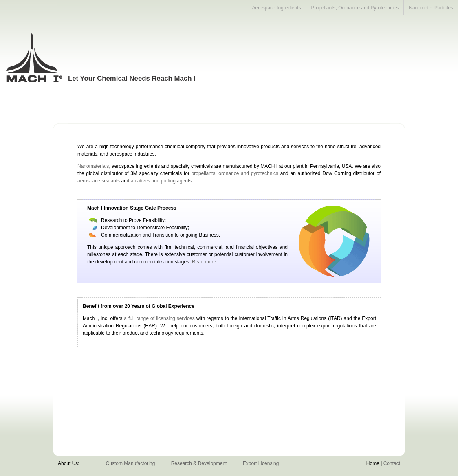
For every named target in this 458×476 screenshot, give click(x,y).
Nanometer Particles (431, 8)
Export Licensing (261, 463)
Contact (392, 463)
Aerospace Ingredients (276, 8)
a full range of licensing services (159, 318)
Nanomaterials (93, 166)
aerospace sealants (99, 181)
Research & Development (199, 463)
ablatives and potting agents (161, 181)
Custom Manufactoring (131, 463)
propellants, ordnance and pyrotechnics (235, 173)
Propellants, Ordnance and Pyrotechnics (355, 8)
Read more (204, 262)
